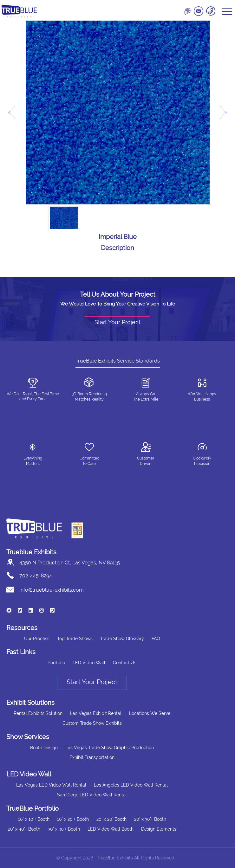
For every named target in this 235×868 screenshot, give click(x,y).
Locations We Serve (150, 713)
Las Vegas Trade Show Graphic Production (110, 748)
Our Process (37, 639)
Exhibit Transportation (92, 757)
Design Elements (159, 829)
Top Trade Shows (75, 639)
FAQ (156, 639)
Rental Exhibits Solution (38, 713)
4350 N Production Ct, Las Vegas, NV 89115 (70, 563)
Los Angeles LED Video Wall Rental (131, 785)
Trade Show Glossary (122, 639)
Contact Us (125, 663)
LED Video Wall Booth (111, 829)
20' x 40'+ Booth (24, 829)
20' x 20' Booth (111, 819)
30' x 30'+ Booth (64, 829)
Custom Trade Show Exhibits (92, 723)
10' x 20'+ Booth (73, 819)
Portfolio (56, 663)
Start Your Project (117, 322)
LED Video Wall (89, 663)
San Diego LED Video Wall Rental (92, 795)
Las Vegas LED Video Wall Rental (51, 785)
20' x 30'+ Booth (150, 819)
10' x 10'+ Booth (34, 819)
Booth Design (44, 748)
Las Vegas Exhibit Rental (96, 713)
